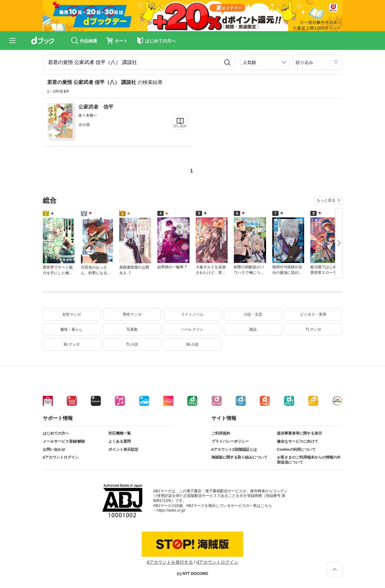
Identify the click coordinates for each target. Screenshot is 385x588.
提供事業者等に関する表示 (299, 433)
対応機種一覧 (120, 433)
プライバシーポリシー (230, 441)
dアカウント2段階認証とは (234, 450)
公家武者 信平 (96, 107)
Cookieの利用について (296, 450)
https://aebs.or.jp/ (171, 510)
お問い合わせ (54, 450)
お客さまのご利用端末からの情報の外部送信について (309, 460)
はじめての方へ (56, 433)
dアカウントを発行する (170, 562)
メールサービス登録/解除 (64, 441)
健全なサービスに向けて (298, 441)
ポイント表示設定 (123, 450)
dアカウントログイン (61, 457)
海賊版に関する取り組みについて (239, 457)
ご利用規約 (221, 433)
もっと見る (326, 200)
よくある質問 (120, 441)
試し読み (180, 126)
